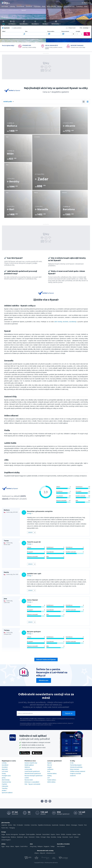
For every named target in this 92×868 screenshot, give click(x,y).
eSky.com (42, 853)
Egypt (3, 846)
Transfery (79, 6)
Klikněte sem (44, 680)
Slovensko (65, 837)
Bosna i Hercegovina (12, 834)
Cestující (78, 31)
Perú (85, 825)
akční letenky (58, 322)
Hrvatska (69, 834)
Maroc (12, 846)
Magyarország (6, 837)
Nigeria (17, 846)
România (53, 837)
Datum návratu (65, 31)
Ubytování (37, 6)
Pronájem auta (6, 776)
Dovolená (29, 6)
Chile (14, 825)
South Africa (24, 846)
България (22, 834)
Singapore (46, 846)
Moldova (13, 837)
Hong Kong (33, 846)
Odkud (4, 31)
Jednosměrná (17, 28)
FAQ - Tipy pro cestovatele (32, 784)
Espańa (53, 834)
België (3, 834)
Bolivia (10, 825)
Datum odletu (51, 31)
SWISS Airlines (51, 782)
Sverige (59, 837)
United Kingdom (6, 840)
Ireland (74, 834)
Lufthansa (50, 769)
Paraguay (12, 828)
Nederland (20, 837)
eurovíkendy (73, 322)
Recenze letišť (29, 780)
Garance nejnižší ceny (31, 763)
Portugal (43, 837)
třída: (81, 28)
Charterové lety (69, 6)
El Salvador (20, 825)
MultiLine (27, 767)
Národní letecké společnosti (33, 773)
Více (86, 6)
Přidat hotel (72, 28)
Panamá (81, 825)
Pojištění (4, 784)
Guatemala (55, 825)
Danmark (39, 834)
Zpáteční (7, 28)
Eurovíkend (20, 6)
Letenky (12, 6)
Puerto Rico (5, 828)
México (68, 825)
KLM (49, 771)
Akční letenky (51, 6)
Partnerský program (76, 765)
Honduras (62, 825)
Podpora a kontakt (76, 773)
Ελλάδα (63, 834)
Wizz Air (50, 765)
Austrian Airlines (52, 773)
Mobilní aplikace (29, 765)
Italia (79, 834)
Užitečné (30, 532)
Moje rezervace (75, 769)
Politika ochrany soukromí (78, 771)
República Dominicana (44, 825)
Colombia (27, 825)
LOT (49, 778)
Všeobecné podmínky (76, 767)
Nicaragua (74, 825)
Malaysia (40, 846)
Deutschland (46, 834)
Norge (26, 837)
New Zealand (61, 846)
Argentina (4, 825)
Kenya (8, 846)
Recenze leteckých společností (33, 776)
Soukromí (73, 776)
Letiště (27, 778)
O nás (72, 763)
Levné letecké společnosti (32, 771)
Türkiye (52, 846)
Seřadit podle (8, 102)
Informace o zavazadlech (32, 782)
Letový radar (28, 769)
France (58, 834)
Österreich (32, 837)
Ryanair (49, 763)
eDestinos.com (51, 853)
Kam (26, 31)
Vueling (49, 776)
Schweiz (76, 837)
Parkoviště (5, 786)
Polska (38, 837)
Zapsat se (69, 713)
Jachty (4, 778)
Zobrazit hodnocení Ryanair (46, 659)
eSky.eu (37, 853)
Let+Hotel (5, 6)
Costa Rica (34, 825)
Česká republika (30, 834)
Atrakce (60, 6)
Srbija (48, 837)
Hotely (4, 773)
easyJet (49, 767)
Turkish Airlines (52, 780)
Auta (44, 6)
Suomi (71, 837)
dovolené (66, 322)
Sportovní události (7, 793)
